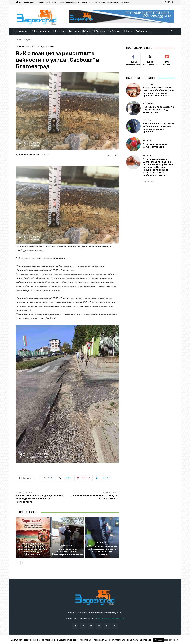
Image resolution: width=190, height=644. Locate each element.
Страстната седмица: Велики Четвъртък (155, 146)
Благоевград (36, 47)
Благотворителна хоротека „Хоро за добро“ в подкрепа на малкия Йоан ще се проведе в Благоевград (33, 549)
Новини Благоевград (29, 154)
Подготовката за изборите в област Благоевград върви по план (67, 552)
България (102, 543)
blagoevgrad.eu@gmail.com (111, 618)
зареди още (150, 182)
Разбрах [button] (158, 640)
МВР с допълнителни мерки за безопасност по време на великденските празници (102, 550)
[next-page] (22, 563)
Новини (50, 47)
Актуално (28, 40)
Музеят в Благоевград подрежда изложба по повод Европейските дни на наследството (40, 499)
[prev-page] (18, 563)
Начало (19, 40)
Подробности (172, 640)
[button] (171, 31)
